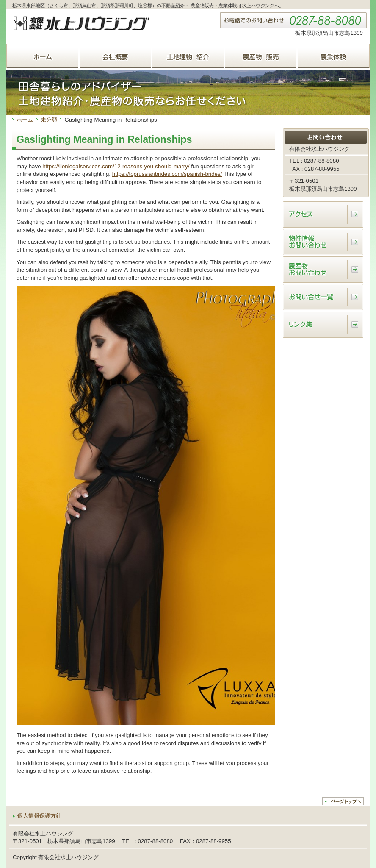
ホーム (25, 120)
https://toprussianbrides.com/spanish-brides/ (167, 174)
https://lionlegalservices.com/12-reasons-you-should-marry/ (116, 166)
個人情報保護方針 (39, 816)
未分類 (49, 120)
